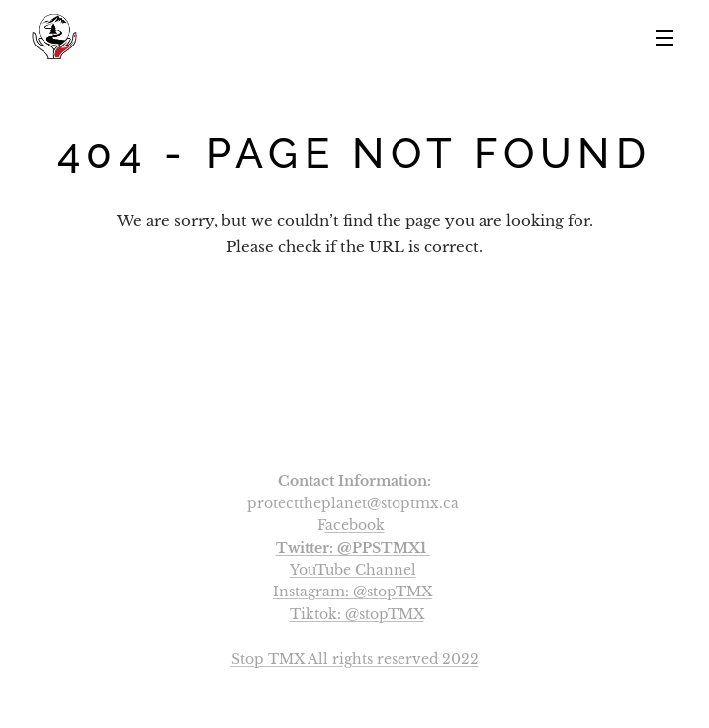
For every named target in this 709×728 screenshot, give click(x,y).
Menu (665, 38)
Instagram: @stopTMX (353, 591)
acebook (355, 525)
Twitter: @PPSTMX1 (351, 548)
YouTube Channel (353, 570)
